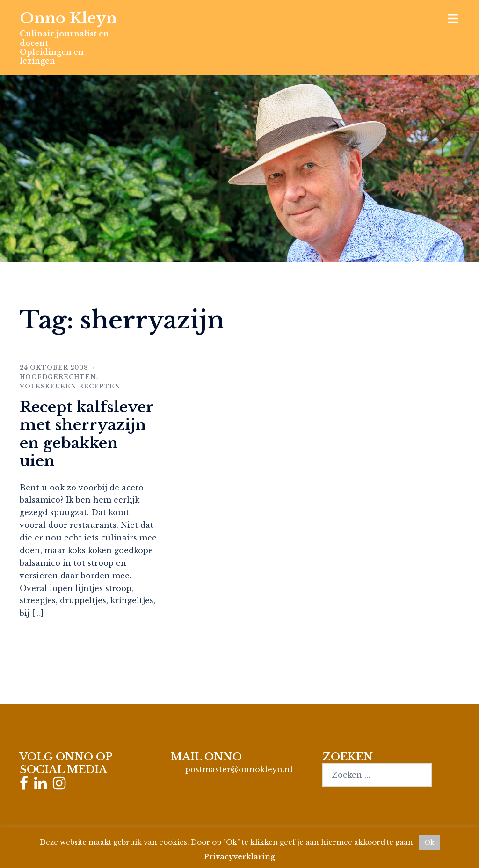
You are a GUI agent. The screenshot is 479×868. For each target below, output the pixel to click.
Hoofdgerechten (58, 377)
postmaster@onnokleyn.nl (239, 769)
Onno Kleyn (68, 18)
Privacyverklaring (239, 857)
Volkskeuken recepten (70, 386)
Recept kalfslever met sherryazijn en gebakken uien (87, 434)
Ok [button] (429, 842)
